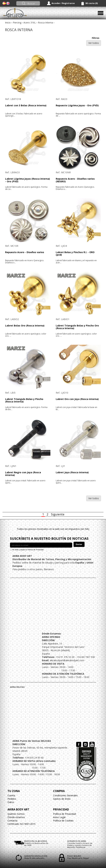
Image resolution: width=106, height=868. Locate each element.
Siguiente (58, 514)
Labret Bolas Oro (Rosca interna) (25, 326)
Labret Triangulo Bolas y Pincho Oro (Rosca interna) (77, 327)
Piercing (17, 23)
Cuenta (11, 795)
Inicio (8, 23)
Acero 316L (30, 23)
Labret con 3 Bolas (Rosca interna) (26, 105)
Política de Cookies (63, 821)
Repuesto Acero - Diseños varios (25, 252)
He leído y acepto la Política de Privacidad (28, 550)
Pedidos (12, 799)
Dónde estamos (16, 817)
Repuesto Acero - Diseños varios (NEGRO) (75, 180)
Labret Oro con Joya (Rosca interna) (77, 399)
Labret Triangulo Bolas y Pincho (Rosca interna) (24, 400)
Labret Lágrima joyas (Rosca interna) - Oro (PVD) (28, 180)
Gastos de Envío (62, 799)
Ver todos (94, 43)
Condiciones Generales (65, 795)
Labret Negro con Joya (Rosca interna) (23, 474)
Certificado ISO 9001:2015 (21, 824)
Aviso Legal (59, 817)
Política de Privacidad (64, 814)
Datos (11, 802)
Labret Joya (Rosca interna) (72, 472)
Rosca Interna (45, 23)
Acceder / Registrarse (63, 3)
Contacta (12, 821)
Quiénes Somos (16, 814)
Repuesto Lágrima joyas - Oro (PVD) (77, 105)
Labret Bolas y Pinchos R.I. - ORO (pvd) (75, 253)
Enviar (79, 544)
